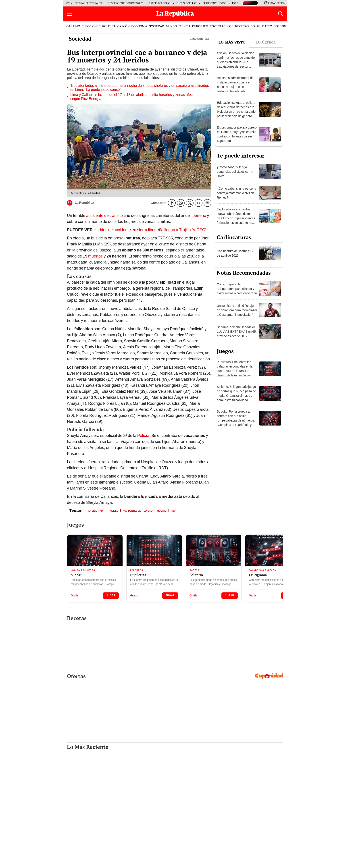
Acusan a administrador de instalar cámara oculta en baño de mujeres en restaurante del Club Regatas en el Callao (235, 87)
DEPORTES (200, 26)
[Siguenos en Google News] (207, 203)
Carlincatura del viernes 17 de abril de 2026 (235, 253)
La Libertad (96, 511)
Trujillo (113, 511)
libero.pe (178, 855)
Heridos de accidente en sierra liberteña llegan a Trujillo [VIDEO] (150, 230)
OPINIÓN (124, 26)
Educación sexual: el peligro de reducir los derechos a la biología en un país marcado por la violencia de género (236, 109)
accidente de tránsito (104, 215)
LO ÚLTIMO (72, 26)
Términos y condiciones (201, 862)
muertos (96, 256)
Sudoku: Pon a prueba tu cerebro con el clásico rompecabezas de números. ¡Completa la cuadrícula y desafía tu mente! (236, 420)
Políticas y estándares (234, 862)
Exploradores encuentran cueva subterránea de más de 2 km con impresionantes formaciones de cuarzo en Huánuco (236, 218)
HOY (67, 3)
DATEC (267, 26)
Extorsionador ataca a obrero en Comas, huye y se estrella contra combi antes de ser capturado (237, 134)
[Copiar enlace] (199, 203)
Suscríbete (175, 862)
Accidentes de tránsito (138, 511)
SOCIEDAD (156, 26)
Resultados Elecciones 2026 (126, 3)
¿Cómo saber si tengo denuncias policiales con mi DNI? (235, 172)
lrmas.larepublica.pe (220, 855)
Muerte (162, 511)
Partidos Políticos (215, 3)
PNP (173, 511)
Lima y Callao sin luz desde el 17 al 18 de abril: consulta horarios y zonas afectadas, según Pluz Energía (136, 97)
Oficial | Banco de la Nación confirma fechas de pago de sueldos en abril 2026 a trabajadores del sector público (236, 62)
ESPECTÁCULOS (222, 26)
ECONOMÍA (139, 26)
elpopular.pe (160, 855)
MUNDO (171, 26)
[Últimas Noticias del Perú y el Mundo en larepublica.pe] (175, 14)
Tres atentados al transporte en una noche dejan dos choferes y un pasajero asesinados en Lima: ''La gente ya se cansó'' (140, 88)
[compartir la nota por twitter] (190, 203)
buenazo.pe (195, 855)
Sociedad (80, 39)
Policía (143, 435)
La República (80, 203)
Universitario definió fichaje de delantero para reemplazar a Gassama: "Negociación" (237, 310)
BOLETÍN (280, 26)
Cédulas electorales (88, 3)
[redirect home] (86, 861)
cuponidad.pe (246, 855)
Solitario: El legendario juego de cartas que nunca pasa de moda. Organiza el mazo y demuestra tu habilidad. (236, 393)
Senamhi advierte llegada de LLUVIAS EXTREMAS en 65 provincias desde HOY (236, 332)
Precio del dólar (160, 3)
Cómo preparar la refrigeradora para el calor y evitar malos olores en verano (237, 289)
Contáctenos (156, 862)
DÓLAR (255, 26)
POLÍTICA (109, 26)
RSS (144, 855)
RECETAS (242, 26)
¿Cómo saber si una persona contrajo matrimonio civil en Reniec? (236, 193)
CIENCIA (184, 26)
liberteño (198, 215)
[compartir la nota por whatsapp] (181, 203)
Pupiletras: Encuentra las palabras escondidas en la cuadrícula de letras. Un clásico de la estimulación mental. (235, 371)
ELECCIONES (91, 26)
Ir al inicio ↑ (275, 861)
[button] (70, 14)
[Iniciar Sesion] (275, 3)
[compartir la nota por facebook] (172, 203)
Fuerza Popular (187, 3)
